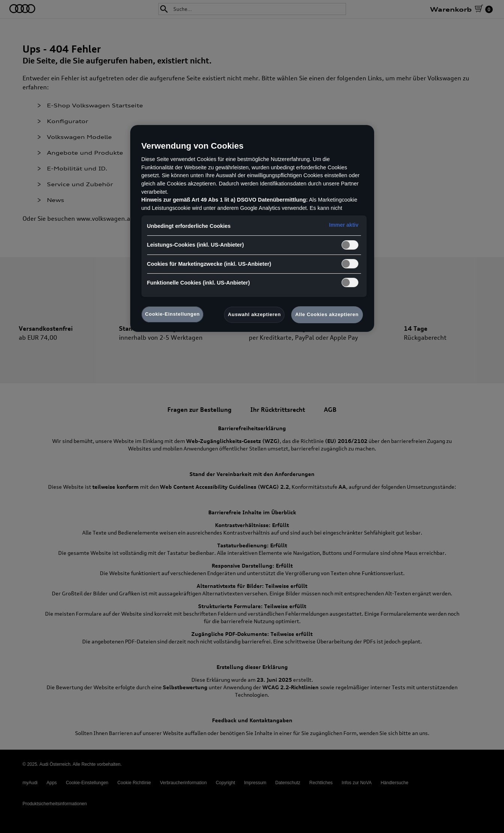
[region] (252, 228)
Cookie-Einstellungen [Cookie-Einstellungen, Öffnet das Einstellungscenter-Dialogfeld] (173, 314)
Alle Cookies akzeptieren (327, 314)
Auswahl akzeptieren (254, 314)
